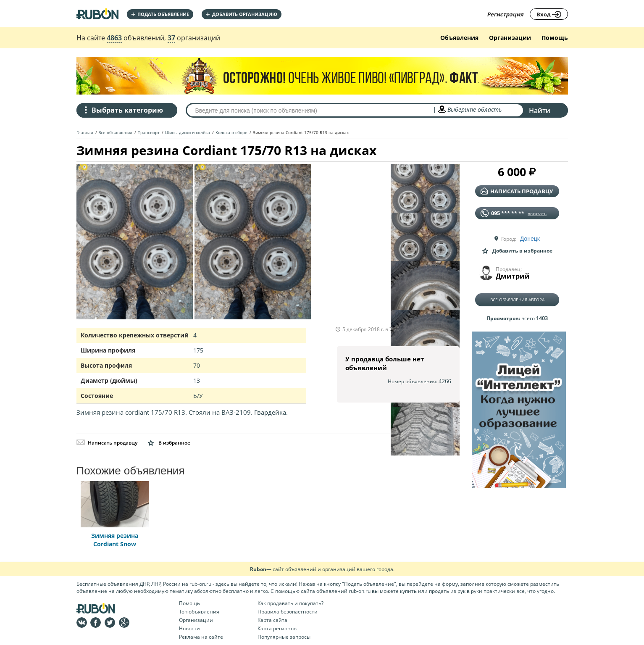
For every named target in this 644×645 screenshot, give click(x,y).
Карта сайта (272, 620)
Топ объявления (199, 612)
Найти (540, 111)
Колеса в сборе (231, 132)
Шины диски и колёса (188, 132)
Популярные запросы (284, 637)
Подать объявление (160, 14)
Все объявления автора (517, 300)
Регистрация (505, 14)
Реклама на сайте (201, 637)
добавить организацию (242, 14)
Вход (549, 14)
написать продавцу (517, 191)
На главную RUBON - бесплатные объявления (97, 14)
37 (171, 38)
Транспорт (149, 132)
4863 (114, 38)
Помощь (555, 38)
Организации (510, 38)
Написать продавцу (107, 443)
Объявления (459, 38)
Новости (189, 628)
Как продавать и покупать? (290, 603)
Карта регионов (277, 628)
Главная (85, 132)
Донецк (530, 239)
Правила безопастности (288, 612)
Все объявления (115, 132)
